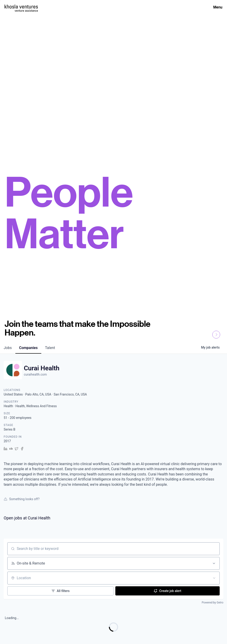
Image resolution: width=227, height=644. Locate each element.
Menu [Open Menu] (218, 7)
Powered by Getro (213, 603)
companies (28, 348)
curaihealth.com (35, 374)
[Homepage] (21, 7)
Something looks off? (22, 499)
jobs (8, 348)
